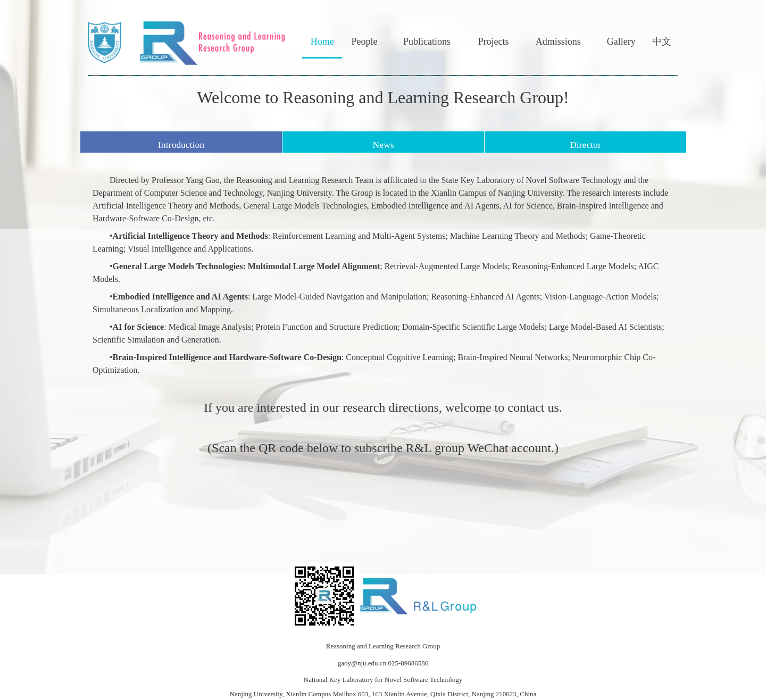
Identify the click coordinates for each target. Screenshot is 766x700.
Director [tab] (585, 145)
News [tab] (383, 145)
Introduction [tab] (181, 145)
